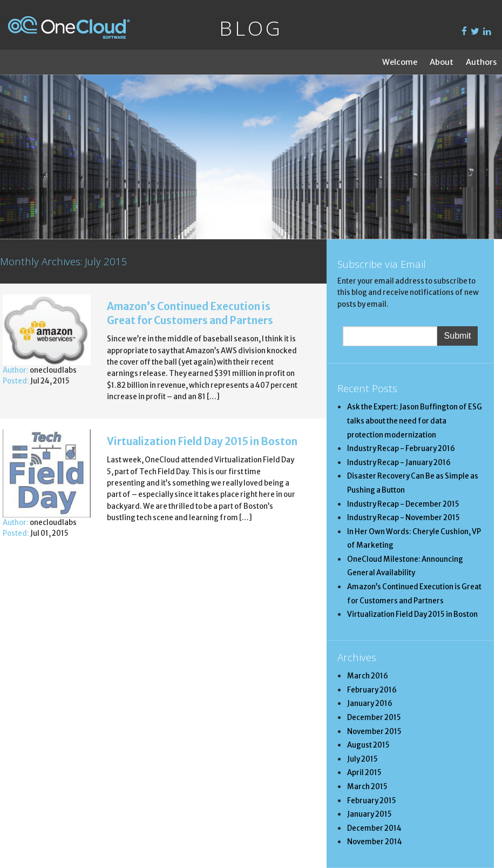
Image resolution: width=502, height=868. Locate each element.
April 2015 (364, 773)
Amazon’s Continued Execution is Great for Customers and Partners (190, 314)
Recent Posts (367, 388)
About (442, 62)
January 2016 (370, 704)
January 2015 (369, 814)
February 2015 (372, 801)
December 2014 (374, 828)
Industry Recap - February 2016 (401, 449)
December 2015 (374, 718)
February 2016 (372, 690)
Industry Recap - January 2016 (399, 463)
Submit (458, 336)
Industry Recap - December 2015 (403, 504)
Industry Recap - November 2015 (403, 518)
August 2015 (368, 745)
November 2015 (374, 732)
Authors (481, 62)
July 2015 (362, 759)
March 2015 (367, 787)
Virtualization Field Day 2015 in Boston (202, 442)
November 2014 (375, 842)
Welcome (400, 62)
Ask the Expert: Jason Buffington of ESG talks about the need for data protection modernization (415, 421)
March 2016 (368, 676)
